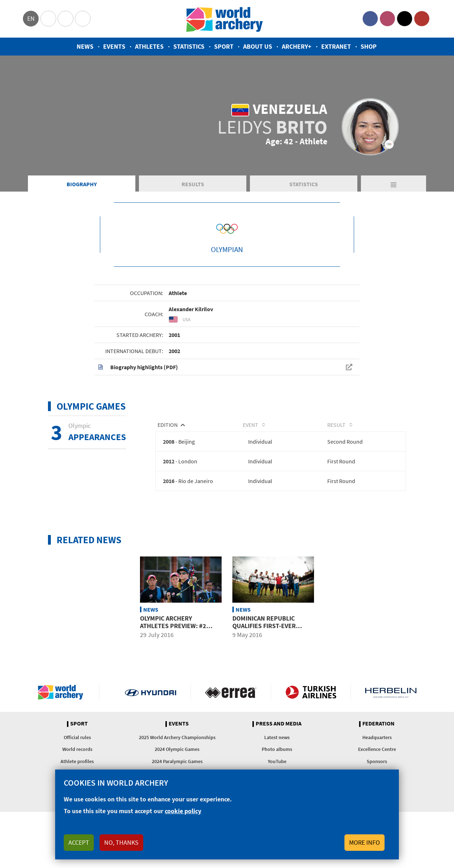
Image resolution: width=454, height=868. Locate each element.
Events (114, 46)
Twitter (405, 19)
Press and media (279, 724)
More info (364, 842)
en (31, 18)
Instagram (387, 19)
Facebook (370, 19)
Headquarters (377, 737)
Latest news (277, 737)
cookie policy (183, 811)
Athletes (149, 46)
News (85, 46)
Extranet (336, 46)
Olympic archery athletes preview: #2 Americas (173, 626)
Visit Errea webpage (231, 692)
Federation (378, 724)
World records (77, 749)
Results (193, 184)
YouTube (422, 19)
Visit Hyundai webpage (151, 692)
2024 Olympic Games (177, 749)
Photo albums (277, 749)
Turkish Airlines (311, 692)
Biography (82, 184)
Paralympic (66, 19)
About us (258, 46)
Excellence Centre (377, 749)
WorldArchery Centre (83, 19)
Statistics (189, 46)
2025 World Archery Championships (177, 737)
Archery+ (297, 46)
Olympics (48, 19)
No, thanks (121, 842)
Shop (369, 46)
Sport (224, 46)
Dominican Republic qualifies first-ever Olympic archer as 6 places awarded (264, 630)
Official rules (77, 737)
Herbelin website (391, 692)
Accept (79, 842)
